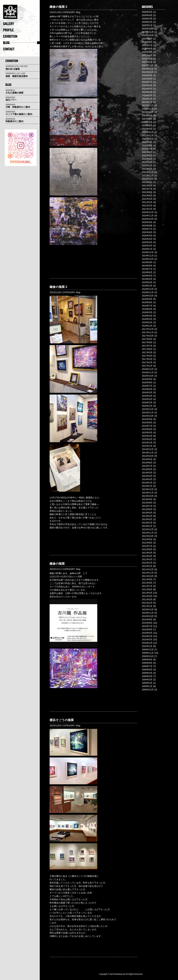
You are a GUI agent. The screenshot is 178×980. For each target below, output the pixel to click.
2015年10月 (148, 416)
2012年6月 (147, 549)
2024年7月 (147, 82)
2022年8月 (147, 145)
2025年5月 (147, 52)
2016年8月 (147, 382)
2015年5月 (147, 433)
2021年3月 (147, 202)
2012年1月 (147, 566)
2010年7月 (147, 626)
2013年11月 (148, 493)
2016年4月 (147, 396)
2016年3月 (147, 399)
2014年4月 (147, 476)
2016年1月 (147, 406)
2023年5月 (147, 129)
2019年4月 (147, 279)
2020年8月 (147, 226)
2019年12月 (148, 252)
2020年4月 (147, 239)
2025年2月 (147, 62)
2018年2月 (147, 322)
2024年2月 (147, 99)
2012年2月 (147, 563)
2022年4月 (147, 159)
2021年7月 (147, 189)
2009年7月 (147, 666)
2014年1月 (147, 486)
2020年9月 (147, 222)
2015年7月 (147, 426)
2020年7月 (147, 229)
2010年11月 (148, 613)
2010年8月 (147, 623)
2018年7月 (147, 306)
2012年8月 (147, 543)
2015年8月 (147, 423)
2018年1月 (147, 326)
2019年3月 (147, 282)
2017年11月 (148, 332)
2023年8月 (147, 119)
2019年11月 (148, 256)
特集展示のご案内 (14, 121)
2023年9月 (147, 115)
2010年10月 (148, 616)
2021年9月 (147, 182)
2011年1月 (147, 606)
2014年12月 (148, 449)
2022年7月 (147, 149)
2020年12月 (148, 212)
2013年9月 (147, 499)
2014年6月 (147, 469)
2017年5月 (147, 352)
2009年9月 (147, 660)
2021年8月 (147, 186)
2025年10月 (148, 35)
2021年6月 (147, 192)
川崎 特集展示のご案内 (18, 107)
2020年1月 (147, 249)
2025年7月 (147, 45)
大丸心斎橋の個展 (14, 93)
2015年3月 (147, 439)
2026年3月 (147, 19)
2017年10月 (148, 336)
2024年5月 (147, 89)
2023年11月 (148, 109)
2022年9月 (147, 142)
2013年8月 (147, 503)
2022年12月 (148, 132)
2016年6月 (147, 389)
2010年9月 (147, 619)
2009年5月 (147, 673)
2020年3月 (147, 242)
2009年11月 (148, 653)
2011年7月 (147, 586)
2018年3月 (147, 319)
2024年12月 (148, 65)
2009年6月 (147, 670)
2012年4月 (147, 556)
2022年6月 (147, 152)
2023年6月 (147, 125)
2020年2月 (147, 246)
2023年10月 (148, 112)
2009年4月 (147, 676)
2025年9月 (147, 39)
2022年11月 (148, 135)
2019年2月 (147, 286)
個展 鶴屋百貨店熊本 (17, 76)
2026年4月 (147, 15)
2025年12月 (148, 29)
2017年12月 (148, 329)
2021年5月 (147, 196)
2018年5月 (147, 312)
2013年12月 (148, 489)
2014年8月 (147, 463)
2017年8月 (147, 342)
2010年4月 (147, 636)
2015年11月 (148, 413)
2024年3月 (147, 95)
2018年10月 (148, 296)
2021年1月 (147, 209)
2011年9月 (147, 579)
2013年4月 (147, 516)
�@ (21, 13)
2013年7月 (147, 506)
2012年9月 (147, 539)
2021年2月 (147, 206)
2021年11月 (148, 175)
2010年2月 (147, 643)
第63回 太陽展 (13, 69)
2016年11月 (148, 372)
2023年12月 (148, 105)
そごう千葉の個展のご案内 (19, 114)
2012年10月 (148, 536)
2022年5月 (147, 155)
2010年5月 (147, 633)
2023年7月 (147, 122)
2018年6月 (147, 309)
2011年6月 (147, 589)
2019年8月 (147, 266)
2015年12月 (148, 409)
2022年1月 (147, 169)
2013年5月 (147, 513)
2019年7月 (147, 269)
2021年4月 (147, 199)
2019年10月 (148, 259)
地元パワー (11, 100)
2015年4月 (147, 436)
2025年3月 (147, 59)
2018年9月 (147, 299)
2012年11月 (148, 533)
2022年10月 (148, 139)
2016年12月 (148, 369)
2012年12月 (148, 529)
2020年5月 (147, 236)
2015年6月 (147, 429)
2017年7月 (147, 346)
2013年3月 (147, 519)
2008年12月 (148, 690)
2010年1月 (147, 646)
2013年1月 (147, 526)
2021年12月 (148, 172)
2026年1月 (147, 25)
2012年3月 (147, 559)
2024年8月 (147, 79)
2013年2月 (147, 523)
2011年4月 (147, 596)
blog (78, 12)
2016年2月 (147, 402)
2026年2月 (147, 22)
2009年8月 (147, 663)
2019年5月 (147, 276)
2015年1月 (147, 446)
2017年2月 (147, 362)
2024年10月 (148, 72)
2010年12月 (148, 609)
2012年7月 (147, 546)
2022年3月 (147, 162)
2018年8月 (147, 302)
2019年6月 (147, 272)
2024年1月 (147, 102)
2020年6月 (147, 232)
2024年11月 (148, 69)
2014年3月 (147, 479)
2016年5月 (147, 392)
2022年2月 (147, 165)
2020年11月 (148, 216)
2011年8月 (147, 583)
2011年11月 (148, 573)
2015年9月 (147, 419)
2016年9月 (147, 379)
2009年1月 (147, 686)
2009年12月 (148, 650)
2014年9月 (147, 459)
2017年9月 (147, 339)
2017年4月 (147, 356)
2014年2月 (147, 483)
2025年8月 (147, 42)
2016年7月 (147, 386)
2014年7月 (147, 466)
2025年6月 (147, 49)
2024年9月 (147, 75)
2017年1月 (147, 366)
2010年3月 (147, 640)
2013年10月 (148, 496)
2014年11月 (148, 453)
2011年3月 (147, 599)
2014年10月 (148, 456)
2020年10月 (148, 219)
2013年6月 (147, 509)
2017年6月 (147, 349)
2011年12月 (148, 569)
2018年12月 (148, 289)
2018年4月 (147, 316)
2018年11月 (148, 292)
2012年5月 (147, 553)
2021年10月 (148, 179)
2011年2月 (147, 603)
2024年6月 (147, 85)
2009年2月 (147, 683)
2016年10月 (148, 376)
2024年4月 (147, 92)
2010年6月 (147, 629)
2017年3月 (147, 359)
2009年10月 (148, 656)
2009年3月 (147, 680)
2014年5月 (147, 473)
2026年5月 (147, 12)
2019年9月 (147, 262)
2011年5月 (147, 593)
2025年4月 (147, 55)
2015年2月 (147, 443)
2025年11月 (148, 32)
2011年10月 (148, 576)
